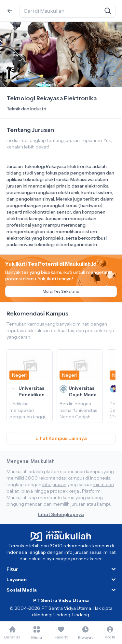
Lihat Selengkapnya (61, 514)
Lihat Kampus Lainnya (61, 438)
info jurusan (54, 484)
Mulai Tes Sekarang (61, 291)
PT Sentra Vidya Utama (61, 600)
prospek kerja (65, 491)
